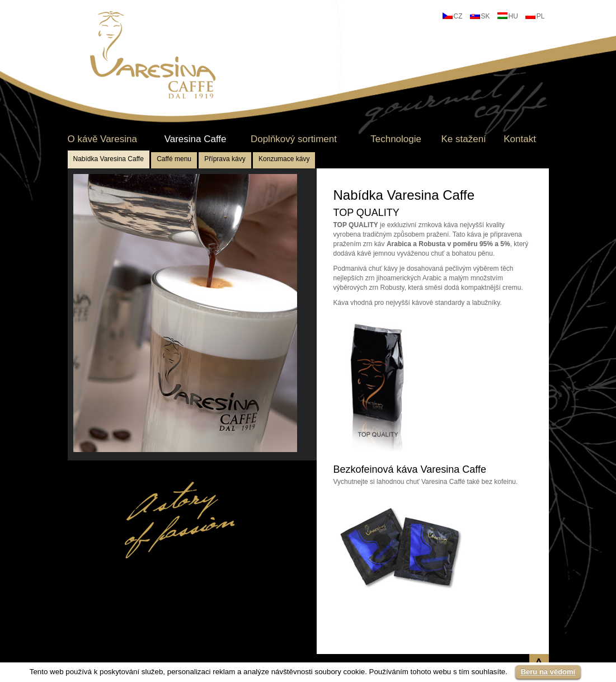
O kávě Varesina (102, 139)
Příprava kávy (225, 159)
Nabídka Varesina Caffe (109, 159)
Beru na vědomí (548, 672)
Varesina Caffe (196, 139)
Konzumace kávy (284, 159)
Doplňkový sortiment (294, 139)
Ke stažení (463, 139)
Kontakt (520, 139)
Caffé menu (174, 159)
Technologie (396, 139)
